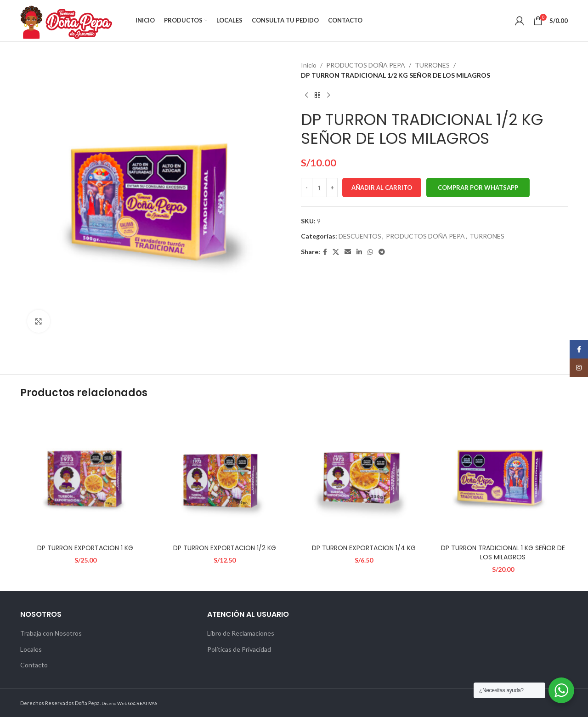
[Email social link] (348, 252)
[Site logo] (66, 20)
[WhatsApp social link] (370, 252)
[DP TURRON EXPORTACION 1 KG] (85, 475)
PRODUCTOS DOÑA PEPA (366, 65)
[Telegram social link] (382, 252)
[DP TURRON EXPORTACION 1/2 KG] (224, 475)
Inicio (309, 65)
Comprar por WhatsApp (478, 188)
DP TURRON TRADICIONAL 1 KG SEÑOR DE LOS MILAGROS (503, 552)
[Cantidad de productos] (319, 188)
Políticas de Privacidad (239, 649)
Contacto (34, 665)
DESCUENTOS (360, 236)
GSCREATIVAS (143, 703)
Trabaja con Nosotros (51, 633)
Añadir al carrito (382, 188)
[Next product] (328, 96)
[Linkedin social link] (359, 252)
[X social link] (336, 252)
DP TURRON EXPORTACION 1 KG (85, 548)
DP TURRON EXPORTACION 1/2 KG (225, 548)
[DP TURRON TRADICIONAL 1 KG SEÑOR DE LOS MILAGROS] (503, 475)
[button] (478, 188)
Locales (31, 649)
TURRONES (432, 65)
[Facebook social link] (325, 252)
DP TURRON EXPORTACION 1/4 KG (364, 548)
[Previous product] (306, 96)
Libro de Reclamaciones (241, 633)
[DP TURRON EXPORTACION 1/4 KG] (364, 475)
